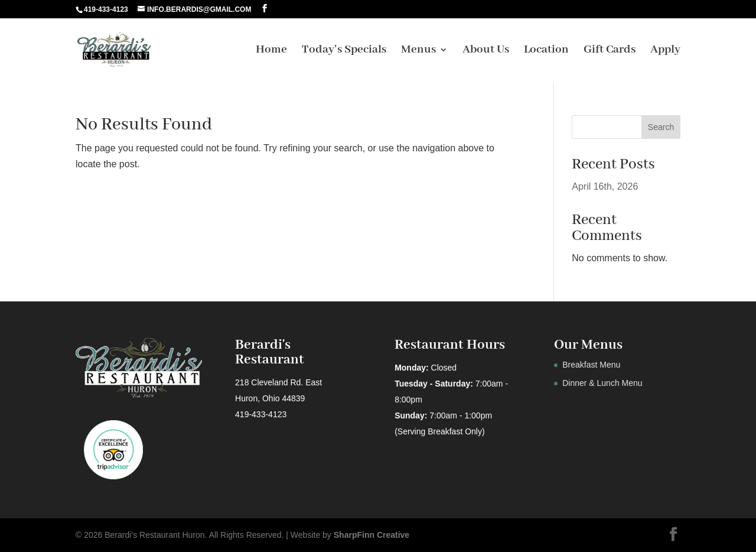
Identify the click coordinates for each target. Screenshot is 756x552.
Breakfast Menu (591, 365)
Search (661, 127)
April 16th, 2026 (605, 186)
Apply (665, 51)
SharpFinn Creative (372, 535)
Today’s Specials (344, 51)
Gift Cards (610, 51)
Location (546, 51)
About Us (486, 51)
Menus (418, 51)
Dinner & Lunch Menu (602, 383)
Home (271, 51)
